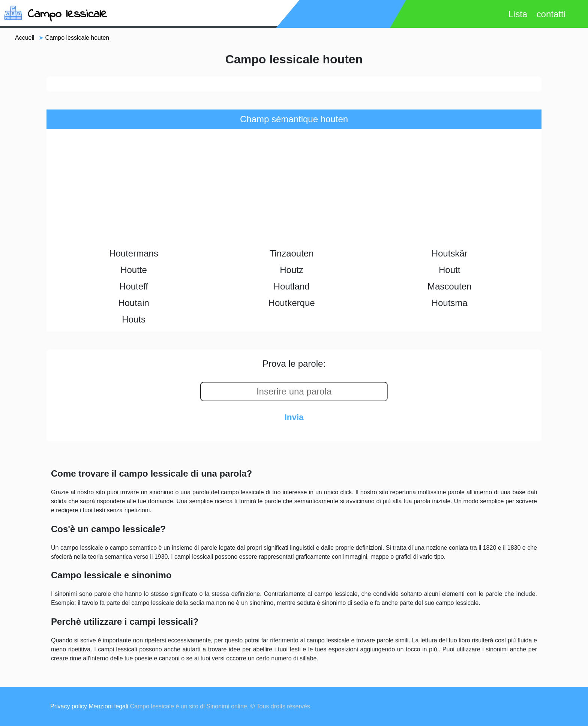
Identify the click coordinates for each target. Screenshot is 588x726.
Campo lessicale (67, 14)
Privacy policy (69, 706)
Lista (518, 14)
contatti (551, 14)
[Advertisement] (294, 189)
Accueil (25, 38)
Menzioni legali (108, 706)
